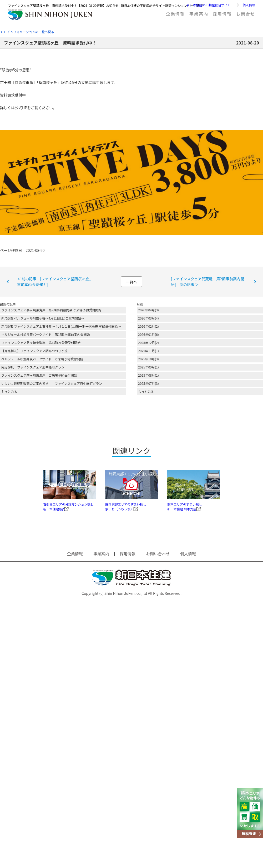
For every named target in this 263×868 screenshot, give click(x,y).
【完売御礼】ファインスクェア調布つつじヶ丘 (34, 351)
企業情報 (175, 14)
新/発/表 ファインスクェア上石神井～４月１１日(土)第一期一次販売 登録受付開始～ (61, 326)
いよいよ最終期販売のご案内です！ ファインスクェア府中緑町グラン (52, 383)
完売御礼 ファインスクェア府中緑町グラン (33, 367)
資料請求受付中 (13, 95)
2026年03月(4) (148, 318)
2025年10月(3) (148, 359)
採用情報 (222, 14)
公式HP (21, 108)
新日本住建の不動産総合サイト (209, 5)
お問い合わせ (158, 561)
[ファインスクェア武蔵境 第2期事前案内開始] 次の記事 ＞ (208, 282)
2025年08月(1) (148, 375)
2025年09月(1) (148, 367)
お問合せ (246, 14)
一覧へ (131, 282)
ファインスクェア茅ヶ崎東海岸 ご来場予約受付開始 (39, 375)
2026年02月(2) (148, 326)
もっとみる (9, 391)
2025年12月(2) (148, 343)
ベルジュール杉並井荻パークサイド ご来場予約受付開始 (42, 359)
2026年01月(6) (148, 334)
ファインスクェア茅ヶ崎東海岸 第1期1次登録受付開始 (41, 343)
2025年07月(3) (148, 383)
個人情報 (249, 5)
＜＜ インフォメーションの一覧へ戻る (27, 32)
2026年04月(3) (148, 310)
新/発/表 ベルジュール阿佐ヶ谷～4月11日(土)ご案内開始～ (43, 318)
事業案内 (199, 14)
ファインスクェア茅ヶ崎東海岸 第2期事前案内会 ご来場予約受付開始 (51, 310)
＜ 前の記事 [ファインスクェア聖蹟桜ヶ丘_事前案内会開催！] (54, 282)
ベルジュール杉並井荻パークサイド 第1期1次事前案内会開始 (45, 334)
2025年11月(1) (148, 351)
